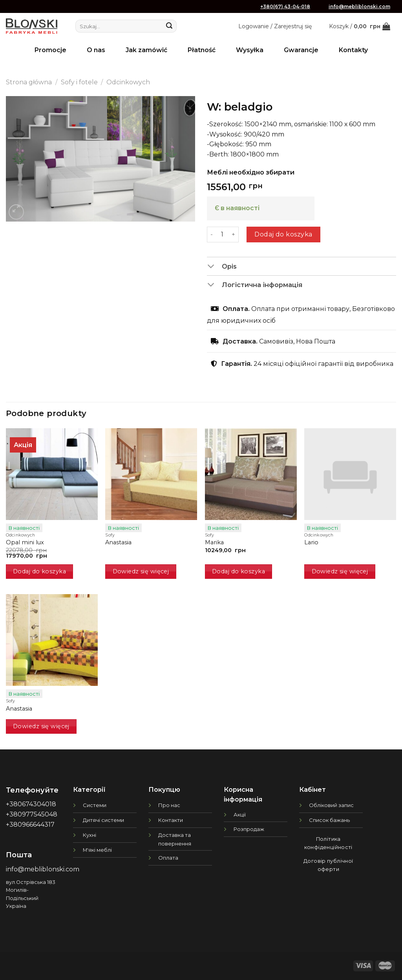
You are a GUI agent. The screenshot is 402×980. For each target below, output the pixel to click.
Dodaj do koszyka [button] (39, 571)
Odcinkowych (128, 82)
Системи (95, 805)
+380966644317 (30, 825)
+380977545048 (32, 814)
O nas (96, 50)
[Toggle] (214, 267)
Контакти (171, 820)
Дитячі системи (103, 820)
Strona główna (29, 82)
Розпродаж (249, 829)
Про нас (169, 805)
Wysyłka (250, 50)
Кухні (90, 835)
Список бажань (329, 820)
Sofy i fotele (79, 82)
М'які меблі (97, 850)
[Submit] (169, 26)
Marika (214, 542)
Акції (240, 815)
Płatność (202, 50)
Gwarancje (301, 50)
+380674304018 (31, 804)
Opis (222, 267)
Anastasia (118, 542)
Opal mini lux (25, 542)
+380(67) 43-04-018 (285, 6)
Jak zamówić (146, 50)
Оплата (168, 858)
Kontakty (353, 50)
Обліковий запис (331, 805)
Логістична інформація (255, 285)
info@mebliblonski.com (359, 6)
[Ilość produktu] (222, 235)
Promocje (50, 50)
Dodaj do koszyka (283, 234)
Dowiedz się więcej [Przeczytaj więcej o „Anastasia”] (141, 571)
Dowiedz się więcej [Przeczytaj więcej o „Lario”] (340, 571)
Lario (311, 542)
